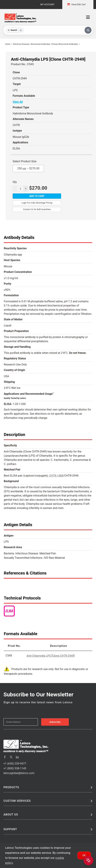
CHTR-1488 (56, 476)
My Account (47, 4)
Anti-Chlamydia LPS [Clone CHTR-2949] (51, 656)
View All (18, 102)
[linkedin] (17, 757)
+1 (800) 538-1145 (15, 768)
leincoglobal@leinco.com (19, 773)
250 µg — (28, 167)
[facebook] (5, 757)
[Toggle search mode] (15, 30)
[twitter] (11, 757)
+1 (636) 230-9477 (15, 764)
